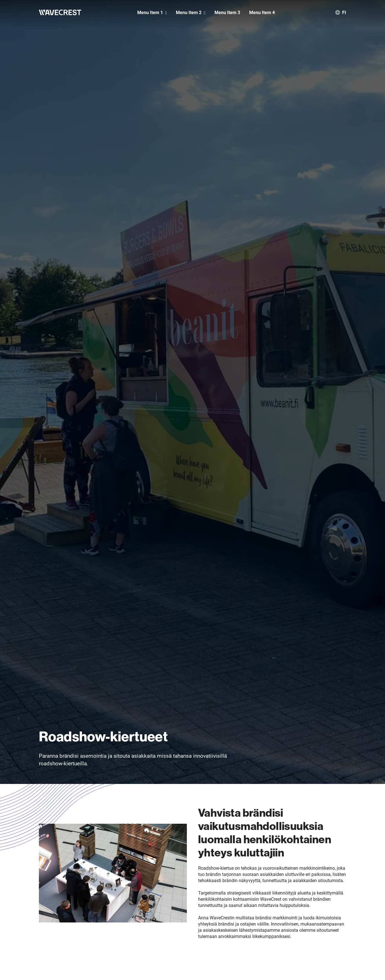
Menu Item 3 (227, 12)
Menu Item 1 (150, 12)
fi (344, 12)
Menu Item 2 (189, 12)
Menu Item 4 (262, 12)
